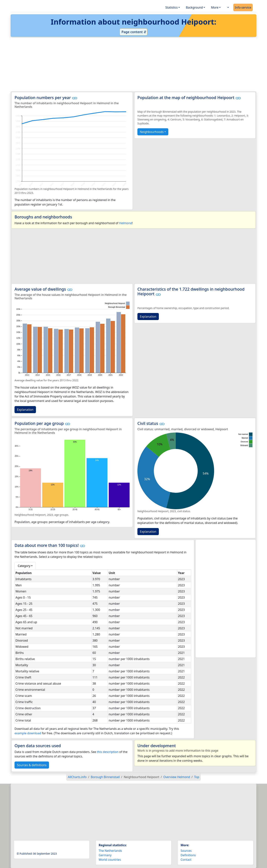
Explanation (25, 410)
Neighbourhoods (152, 132)
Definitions (188, 855)
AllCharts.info (77, 777)
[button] (228, 7)
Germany (105, 855)
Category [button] (24, 566)
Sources (186, 851)
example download (28, 733)
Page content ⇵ (133, 32)
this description (108, 752)
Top (197, 777)
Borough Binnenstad (105, 777)
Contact (186, 860)
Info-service (243, 7)
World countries (110, 860)
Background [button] (194, 7)
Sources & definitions (32, 765)
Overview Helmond (177, 777)
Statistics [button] (171, 7)
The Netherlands (110, 851)
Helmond (126, 223)
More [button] (215, 7)
